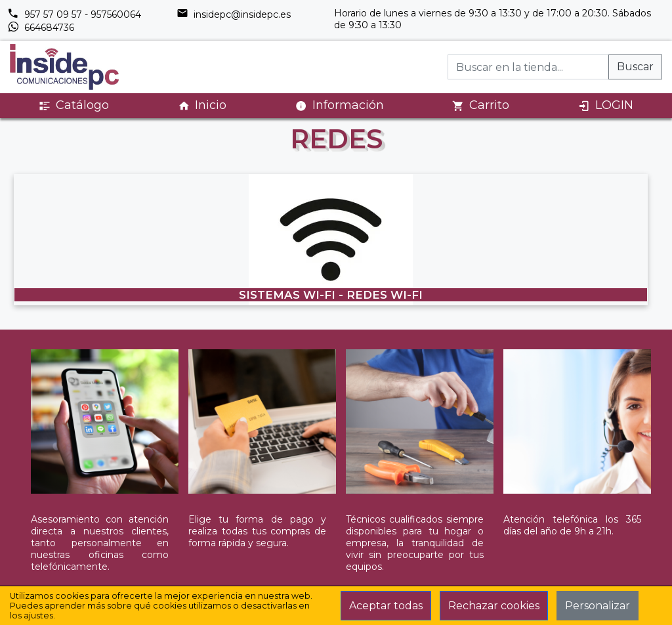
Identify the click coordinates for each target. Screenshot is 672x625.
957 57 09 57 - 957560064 (74, 14)
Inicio (202, 105)
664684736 (41, 28)
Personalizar (598, 606)
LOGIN (606, 105)
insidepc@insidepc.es (234, 14)
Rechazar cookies (494, 606)
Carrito (481, 105)
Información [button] (340, 105)
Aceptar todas (386, 606)
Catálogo (74, 105)
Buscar (635, 67)
